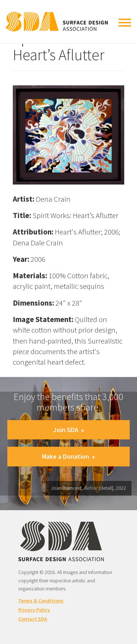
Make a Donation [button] (68, 456)
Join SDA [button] (69, 430)
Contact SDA (33, 619)
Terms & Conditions (41, 601)
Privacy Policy (34, 610)
